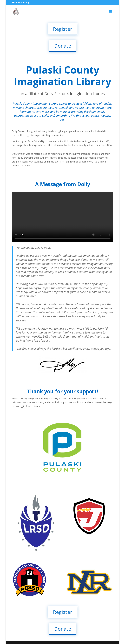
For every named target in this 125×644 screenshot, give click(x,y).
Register (63, 29)
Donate (63, 46)
